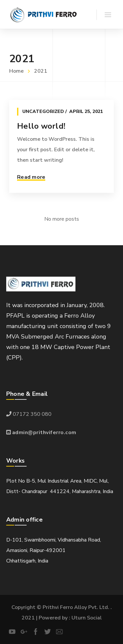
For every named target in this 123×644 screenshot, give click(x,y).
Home (16, 71)
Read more (31, 177)
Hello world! (41, 126)
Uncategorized (43, 111)
